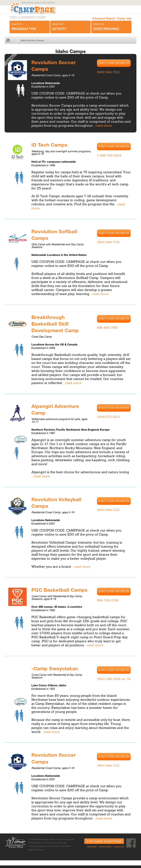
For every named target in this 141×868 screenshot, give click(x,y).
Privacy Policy (104, 849)
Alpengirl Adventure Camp (56, 412)
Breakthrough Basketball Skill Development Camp (56, 327)
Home (14, 44)
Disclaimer (91, 849)
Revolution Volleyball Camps (57, 505)
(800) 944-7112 (108, 76)
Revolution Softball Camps (55, 238)
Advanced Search (104, 22)
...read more (103, 129)
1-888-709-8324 (109, 159)
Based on (30, 31)
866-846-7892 (107, 331)
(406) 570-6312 (108, 420)
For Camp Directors (103, 844)
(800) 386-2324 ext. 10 (114, 682)
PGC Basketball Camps (61, 592)
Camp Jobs (124, 22)
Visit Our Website (114, 67)
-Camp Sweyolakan (56, 671)
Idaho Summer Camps (36, 44)
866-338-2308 (108, 603)
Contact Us (118, 849)
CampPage (36, 10)
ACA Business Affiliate (15, 845)
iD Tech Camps (50, 148)
